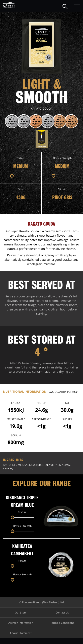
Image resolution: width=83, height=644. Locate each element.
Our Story (21, 612)
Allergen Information (21, 623)
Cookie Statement (21, 633)
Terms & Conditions (62, 623)
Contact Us (62, 612)
